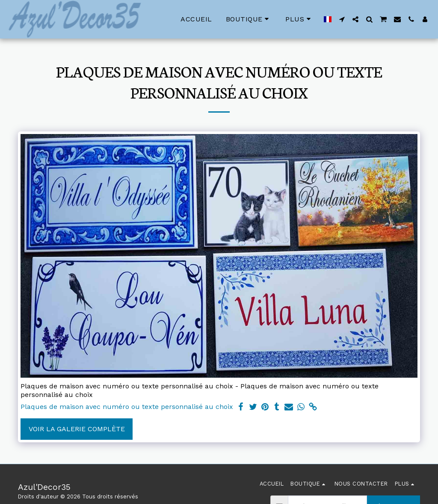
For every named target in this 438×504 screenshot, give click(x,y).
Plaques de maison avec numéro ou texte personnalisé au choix (127, 407)
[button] (342, 19)
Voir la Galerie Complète (77, 429)
